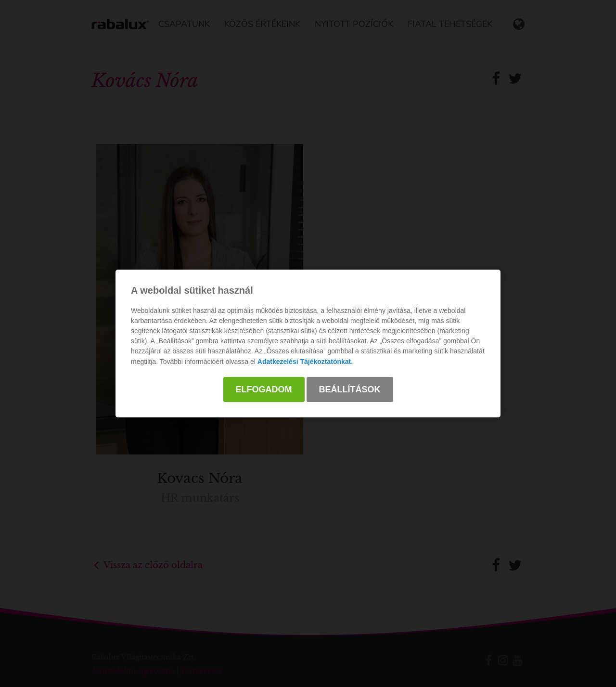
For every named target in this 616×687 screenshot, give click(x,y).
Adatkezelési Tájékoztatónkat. (305, 362)
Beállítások (350, 389)
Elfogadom (264, 389)
